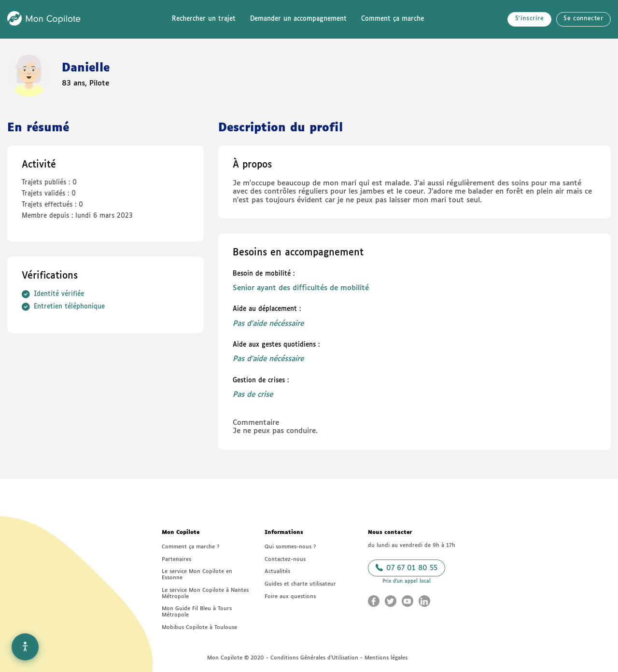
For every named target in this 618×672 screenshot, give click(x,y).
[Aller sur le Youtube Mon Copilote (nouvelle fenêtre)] (407, 601)
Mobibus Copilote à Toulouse (199, 627)
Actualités (277, 571)
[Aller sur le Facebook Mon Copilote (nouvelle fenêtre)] (374, 601)
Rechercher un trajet (204, 19)
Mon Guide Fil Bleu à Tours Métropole (197, 612)
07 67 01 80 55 (407, 568)
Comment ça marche (393, 19)
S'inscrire (530, 19)
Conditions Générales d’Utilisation (314, 658)
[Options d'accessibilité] (25, 647)
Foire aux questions (290, 596)
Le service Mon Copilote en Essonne (197, 574)
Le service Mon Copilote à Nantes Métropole (205, 593)
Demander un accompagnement (298, 19)
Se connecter (583, 19)
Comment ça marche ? (190, 547)
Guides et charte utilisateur (300, 584)
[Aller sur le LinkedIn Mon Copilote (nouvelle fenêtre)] (424, 601)
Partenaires (176, 559)
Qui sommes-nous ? (290, 547)
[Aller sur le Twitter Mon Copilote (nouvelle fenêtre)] (391, 601)
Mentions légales (386, 658)
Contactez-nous (285, 559)
